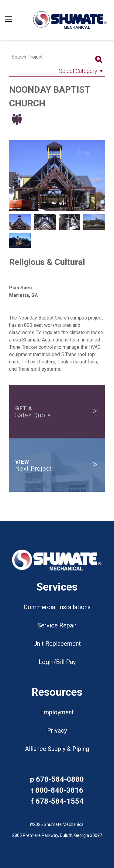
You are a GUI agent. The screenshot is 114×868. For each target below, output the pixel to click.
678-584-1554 (60, 801)
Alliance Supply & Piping (57, 749)
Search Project (27, 57)
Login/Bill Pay (57, 662)
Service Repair (57, 625)
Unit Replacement (57, 644)
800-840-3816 (59, 790)
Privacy (57, 730)
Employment (57, 712)
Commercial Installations (57, 607)
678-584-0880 (60, 779)
